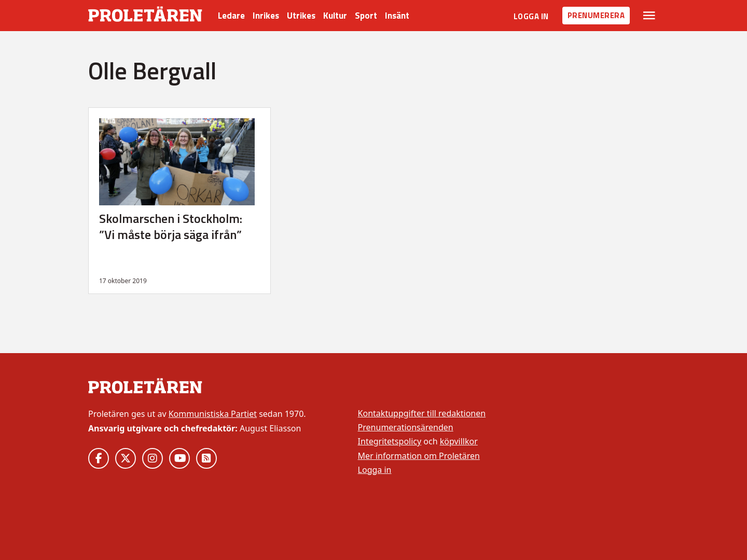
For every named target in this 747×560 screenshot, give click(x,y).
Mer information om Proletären (419, 456)
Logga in (531, 16)
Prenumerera (596, 15)
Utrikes (301, 16)
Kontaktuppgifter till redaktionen (422, 413)
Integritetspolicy (390, 441)
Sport (366, 16)
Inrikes (266, 16)
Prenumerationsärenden (406, 427)
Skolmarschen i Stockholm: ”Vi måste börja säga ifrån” (171, 226)
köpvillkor (459, 441)
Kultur (335, 16)
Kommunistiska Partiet (213, 414)
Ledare (231, 16)
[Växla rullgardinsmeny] (649, 16)
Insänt (397, 16)
